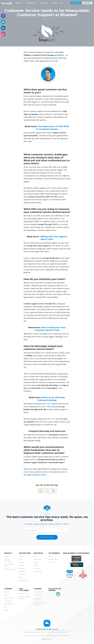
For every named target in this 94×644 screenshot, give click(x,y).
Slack (49, 404)
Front (21, 559)
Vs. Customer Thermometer (38, 599)
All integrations (23, 580)
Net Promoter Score (10, 569)
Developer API (38, 571)
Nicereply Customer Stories (35, 475)
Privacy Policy (53, 636)
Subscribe (76, 3)
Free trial (87, 3)
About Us (7, 592)
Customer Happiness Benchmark (25, 597)
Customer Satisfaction (8, 560)
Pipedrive (22, 568)
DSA (5, 607)
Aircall (21, 577)
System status (47, 639)
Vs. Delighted (37, 595)
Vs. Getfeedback (38, 592)
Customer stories (24, 594)
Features (7, 556)
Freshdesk (22, 565)
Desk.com (51, 419)
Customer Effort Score (9, 565)
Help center (37, 568)
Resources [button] (44, 3)
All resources (37, 559)
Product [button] (19, 3)
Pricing (54, 3)
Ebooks (36, 562)
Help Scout (22, 574)
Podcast (36, 565)
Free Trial (51, 562)
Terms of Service (9, 598)
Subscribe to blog (47, 537)
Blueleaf (60, 55)
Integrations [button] (31, 3)
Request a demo (53, 559)
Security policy (8, 604)
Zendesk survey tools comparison (40, 604)
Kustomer (22, 571)
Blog (62, 3)
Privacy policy (8, 601)
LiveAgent (22, 562)
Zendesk (21, 556)
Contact (7, 595)
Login (6, 610)
